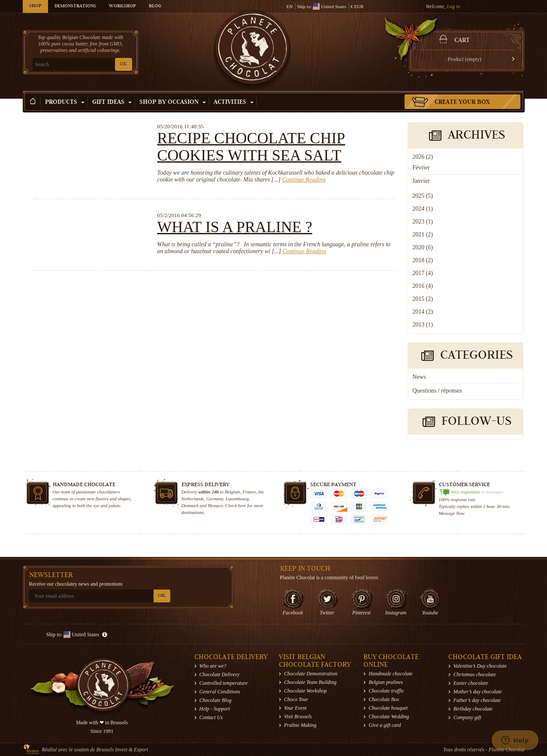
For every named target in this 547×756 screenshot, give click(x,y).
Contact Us (211, 717)
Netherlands (193, 499)
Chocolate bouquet (388, 708)
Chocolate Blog (216, 700)
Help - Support (215, 709)
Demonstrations (75, 6)
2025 (423, 196)
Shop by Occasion (173, 103)
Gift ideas (112, 103)
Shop (35, 6)
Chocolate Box (384, 699)
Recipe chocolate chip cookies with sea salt (251, 147)
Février (421, 168)
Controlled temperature (224, 683)
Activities (234, 103)
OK (123, 65)
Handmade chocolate (390, 674)
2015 (423, 299)
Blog (155, 6)
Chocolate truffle (386, 691)
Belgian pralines (386, 682)
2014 (423, 312)
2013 (423, 325)
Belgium (233, 492)
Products (65, 103)
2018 (423, 260)
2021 (423, 234)
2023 (423, 222)
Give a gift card (385, 725)
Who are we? (213, 666)
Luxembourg (237, 499)
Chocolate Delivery (220, 674)
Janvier (421, 181)
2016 (423, 286)
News (419, 377)
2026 (423, 157)
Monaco (215, 505)
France (249, 492)
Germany (215, 499)
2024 (423, 209)
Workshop (122, 6)
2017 (423, 273)
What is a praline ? (234, 227)
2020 (423, 247)
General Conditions (220, 692)
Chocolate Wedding (389, 717)
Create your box (462, 103)
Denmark (190, 505)
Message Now (452, 513)
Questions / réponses (437, 391)
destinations (193, 512)
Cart (462, 41)
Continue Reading (304, 180)
